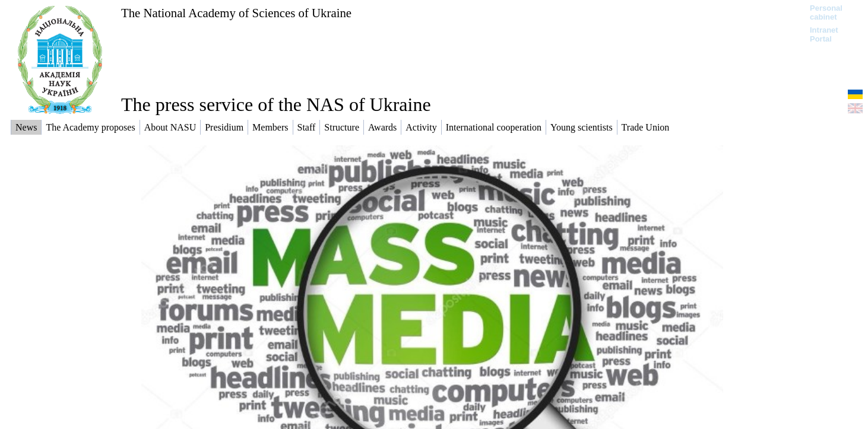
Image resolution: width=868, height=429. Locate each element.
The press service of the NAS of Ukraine (276, 104)
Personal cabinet (826, 12)
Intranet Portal (824, 34)
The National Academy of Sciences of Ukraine (236, 13)
